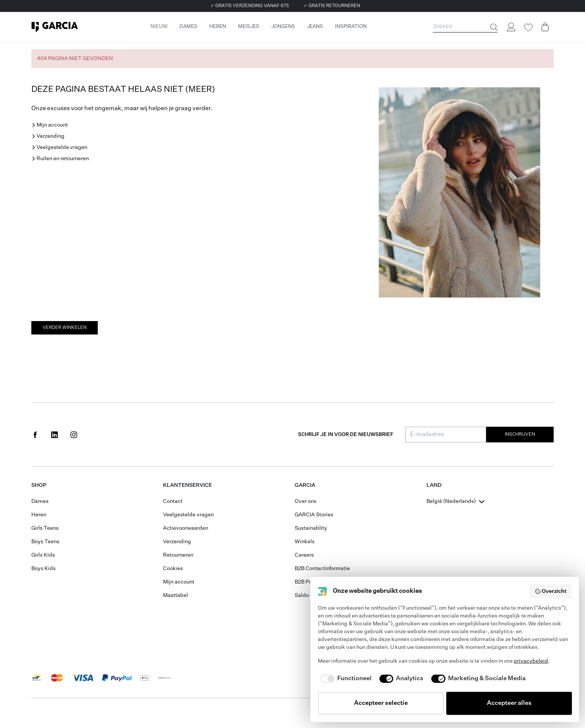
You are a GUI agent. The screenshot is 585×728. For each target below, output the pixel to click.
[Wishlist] (528, 28)
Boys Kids (43, 569)
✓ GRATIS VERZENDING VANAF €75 (250, 6)
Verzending (51, 136)
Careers (304, 555)
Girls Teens (45, 528)
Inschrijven (520, 435)
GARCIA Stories (314, 515)
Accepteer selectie (381, 703)
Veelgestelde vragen (62, 147)
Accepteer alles (509, 703)
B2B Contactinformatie (322, 569)
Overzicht (551, 591)
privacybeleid (531, 661)
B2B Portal (307, 582)
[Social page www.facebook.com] (35, 435)
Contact (173, 501)
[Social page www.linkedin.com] (54, 435)
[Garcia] (55, 27)
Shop (39, 485)
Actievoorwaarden (186, 528)
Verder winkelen (65, 328)
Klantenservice (187, 485)
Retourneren (178, 555)
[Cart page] (545, 27)
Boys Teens (45, 542)
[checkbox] (345, 679)
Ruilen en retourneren (63, 159)
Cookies (173, 569)
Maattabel (176, 595)
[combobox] (456, 501)
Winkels (305, 542)
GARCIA (305, 485)
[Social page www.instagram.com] (74, 435)
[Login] (511, 27)
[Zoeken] (493, 27)
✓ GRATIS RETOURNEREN (332, 6)
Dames (40, 501)
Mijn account (52, 125)
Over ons (306, 501)
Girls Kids (43, 555)
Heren (39, 515)
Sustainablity (311, 528)
